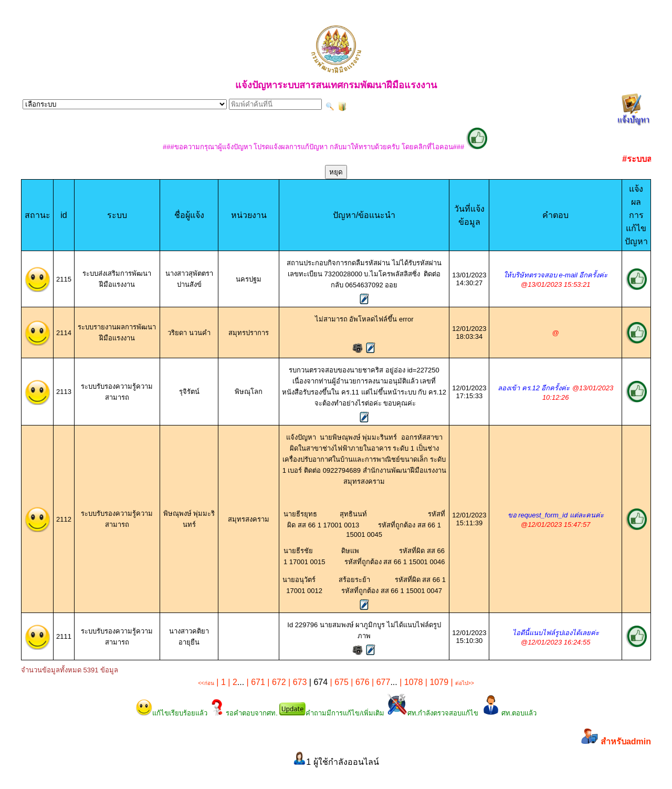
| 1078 (410, 682)
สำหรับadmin (626, 741)
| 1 (220, 682)
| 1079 (435, 682)
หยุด (336, 172)
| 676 (359, 682)
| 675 (338, 682)
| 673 (297, 682)
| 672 (276, 682)
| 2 (232, 682)
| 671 (255, 682)
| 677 (380, 682)
